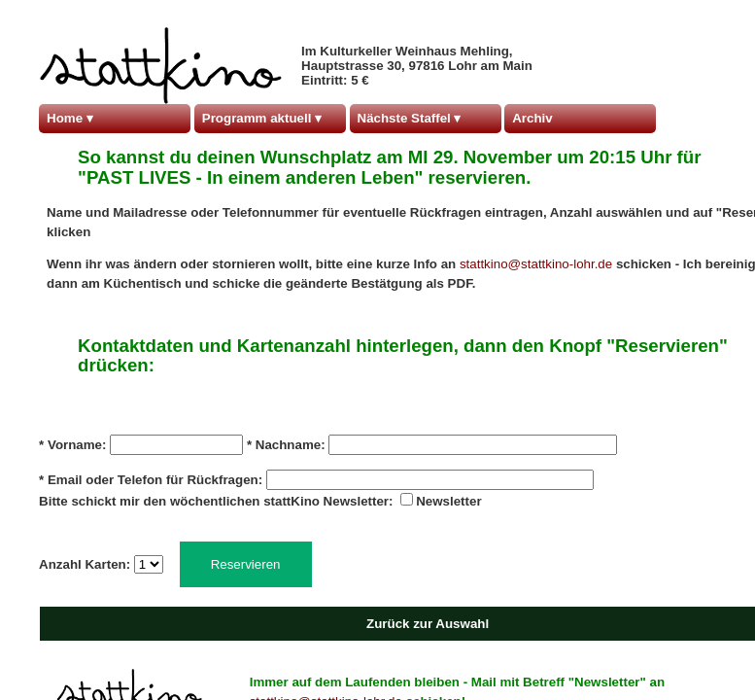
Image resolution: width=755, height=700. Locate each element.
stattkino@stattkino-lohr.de (538, 264)
